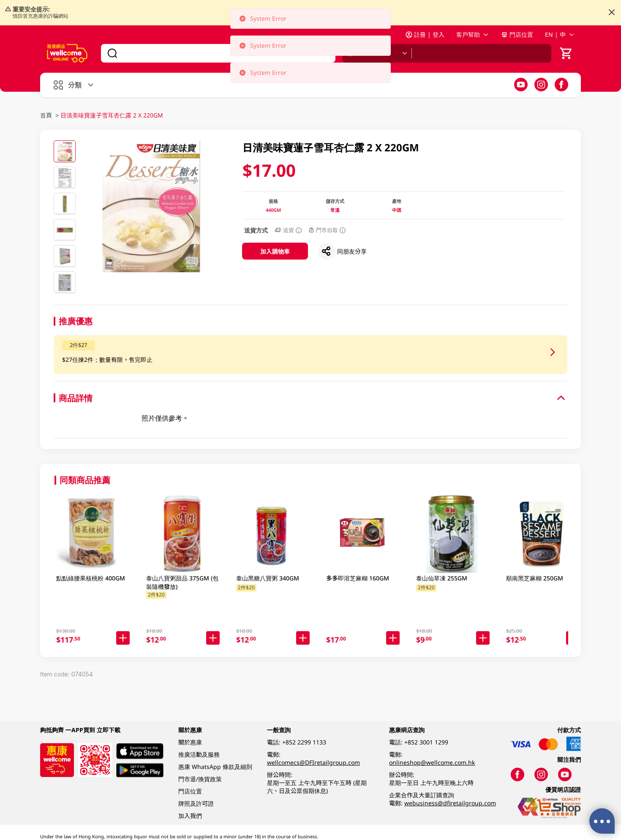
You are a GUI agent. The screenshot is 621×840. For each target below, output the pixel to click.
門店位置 (517, 34)
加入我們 (190, 816)
